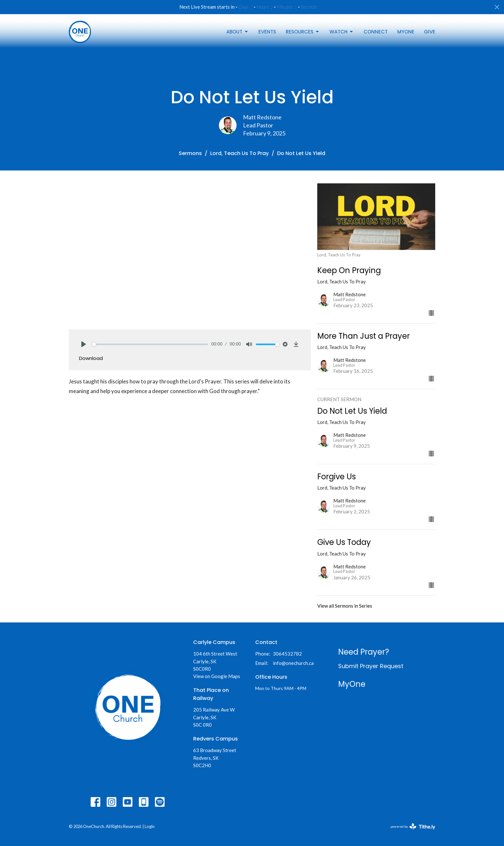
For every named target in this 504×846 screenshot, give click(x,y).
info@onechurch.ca (293, 663)
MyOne (406, 32)
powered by (413, 827)
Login (150, 826)
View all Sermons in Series (345, 606)
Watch (342, 32)
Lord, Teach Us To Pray (239, 153)
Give (430, 32)
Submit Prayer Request (371, 666)
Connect (376, 32)
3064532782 (287, 654)
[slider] (150, 344)
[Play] (84, 344)
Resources (303, 32)
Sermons (190, 153)
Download (91, 358)
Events (267, 32)
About (238, 32)
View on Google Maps (217, 676)
